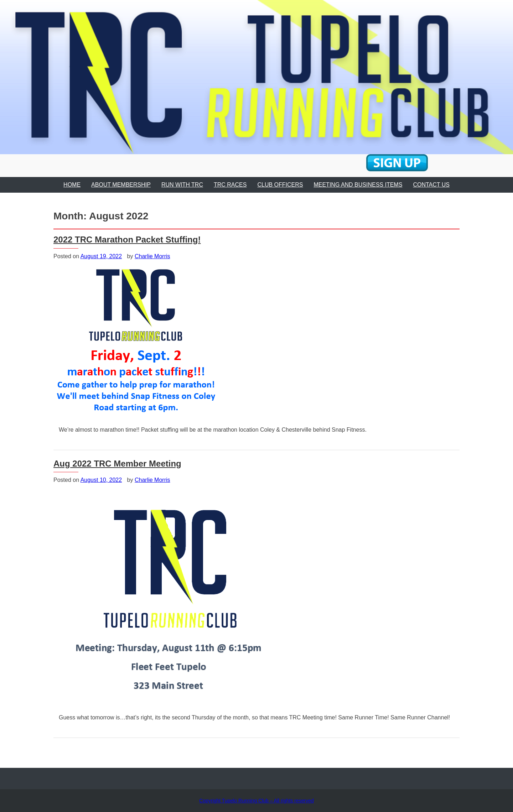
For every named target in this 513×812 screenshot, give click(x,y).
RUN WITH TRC (182, 185)
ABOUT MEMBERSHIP (121, 185)
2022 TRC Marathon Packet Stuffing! (127, 240)
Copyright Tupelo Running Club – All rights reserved (256, 801)
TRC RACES (230, 185)
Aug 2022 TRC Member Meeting (117, 464)
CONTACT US (431, 185)
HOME (72, 185)
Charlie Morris (152, 256)
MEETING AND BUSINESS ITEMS (358, 185)
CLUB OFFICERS (280, 185)
